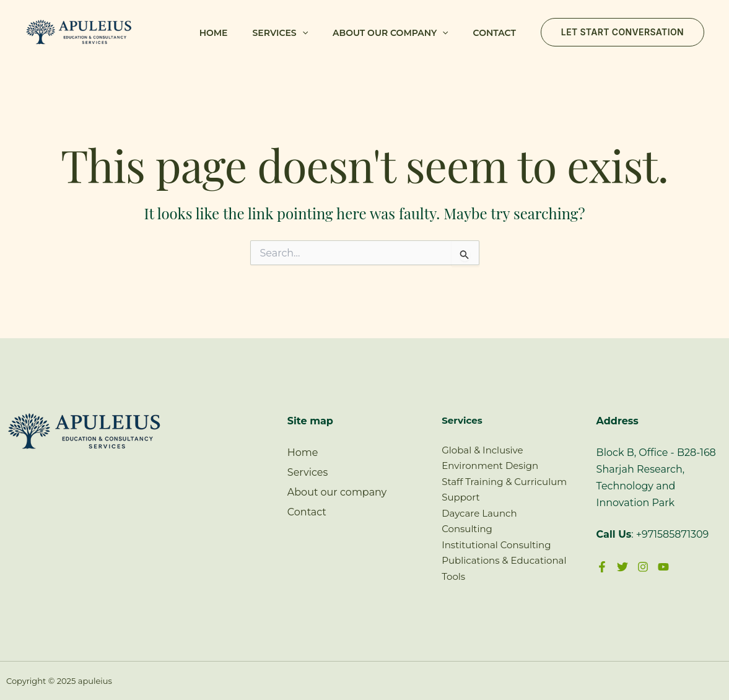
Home (214, 33)
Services (281, 33)
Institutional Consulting (496, 545)
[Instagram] (643, 567)
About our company (391, 33)
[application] (302, 33)
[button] (622, 32)
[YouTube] (663, 567)
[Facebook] (602, 567)
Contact (495, 33)
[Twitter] (622, 567)
